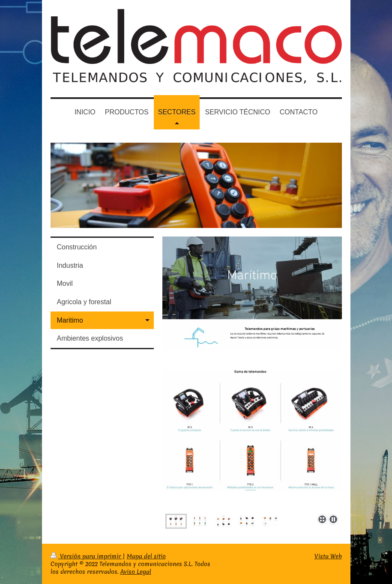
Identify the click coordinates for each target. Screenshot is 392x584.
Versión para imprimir (87, 556)
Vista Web (328, 556)
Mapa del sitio (146, 556)
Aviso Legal (136, 572)
